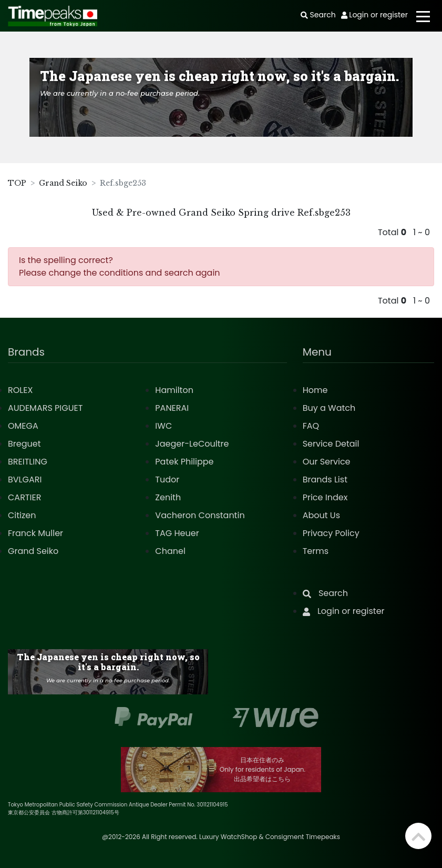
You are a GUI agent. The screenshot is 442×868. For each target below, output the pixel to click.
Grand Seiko (63, 183)
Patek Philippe (184, 462)
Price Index (325, 497)
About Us (321, 515)
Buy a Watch (329, 408)
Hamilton (174, 390)
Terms (316, 551)
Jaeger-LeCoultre (192, 444)
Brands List (325, 480)
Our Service (327, 462)
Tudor (167, 480)
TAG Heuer (177, 533)
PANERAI (172, 408)
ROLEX (20, 390)
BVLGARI (25, 480)
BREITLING (28, 462)
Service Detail (331, 444)
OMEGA (23, 426)
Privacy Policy (331, 533)
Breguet (24, 444)
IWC (163, 426)
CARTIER (24, 497)
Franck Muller (35, 533)
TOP (17, 183)
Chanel (170, 551)
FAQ (311, 426)
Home (315, 390)
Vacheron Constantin (200, 515)
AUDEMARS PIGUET (45, 408)
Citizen (22, 515)
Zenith (168, 497)
